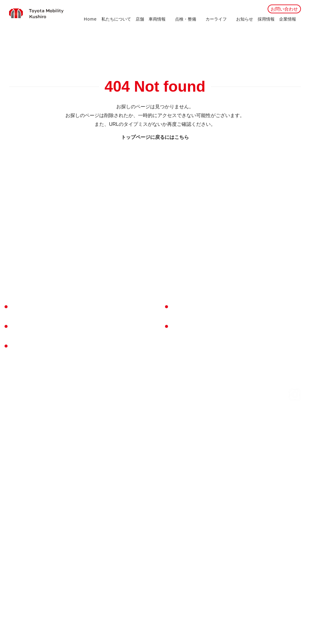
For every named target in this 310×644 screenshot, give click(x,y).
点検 (94, 325)
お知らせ (245, 19)
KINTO (96, 389)
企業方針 (225, 318)
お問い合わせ (284, 9)
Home (90, 19)
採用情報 (266, 19)
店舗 (140, 19)
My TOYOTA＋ (104, 351)
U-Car (15, 384)
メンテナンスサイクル (112, 342)
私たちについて (116, 19)
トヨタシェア (103, 380)
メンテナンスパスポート (114, 333)
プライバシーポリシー (202, 417)
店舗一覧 (20, 345)
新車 (14, 376)
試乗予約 (188, 360)
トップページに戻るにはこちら (155, 137)
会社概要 (225, 306)
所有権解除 (160, 417)
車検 (94, 316)
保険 (94, 397)
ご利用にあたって (249, 417)
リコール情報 (289, 417)
